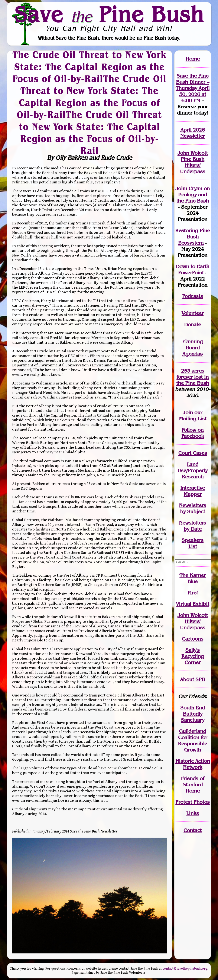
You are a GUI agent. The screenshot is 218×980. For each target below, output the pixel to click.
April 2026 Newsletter (193, 133)
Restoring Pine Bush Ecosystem (193, 237)
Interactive (193, 488)
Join (188, 412)
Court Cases (193, 453)
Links (193, 813)
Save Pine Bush (109, 14)
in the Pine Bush (193, 380)
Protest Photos (193, 802)
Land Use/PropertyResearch (193, 470)
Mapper (193, 494)
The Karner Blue (193, 578)
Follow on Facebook (193, 433)
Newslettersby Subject (193, 508)
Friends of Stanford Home (193, 785)
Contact (193, 830)
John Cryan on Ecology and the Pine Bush (193, 195)
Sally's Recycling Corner (193, 656)
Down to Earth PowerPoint (193, 269)
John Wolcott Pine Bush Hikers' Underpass (193, 162)
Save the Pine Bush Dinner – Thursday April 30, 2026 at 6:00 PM (193, 88)
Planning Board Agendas (193, 348)
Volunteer (193, 313)
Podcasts (193, 296)
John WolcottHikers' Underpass (193, 621)
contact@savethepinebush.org (185, 969)
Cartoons (193, 639)
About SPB (193, 679)
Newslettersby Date (193, 526)
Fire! (193, 593)
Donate (193, 324)
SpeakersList (193, 543)
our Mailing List (193, 416)
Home (193, 59)
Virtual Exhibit (193, 604)
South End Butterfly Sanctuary (193, 714)
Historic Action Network (193, 764)
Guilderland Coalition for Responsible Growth (193, 740)
